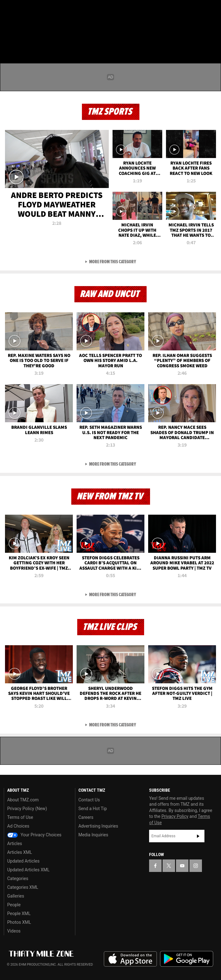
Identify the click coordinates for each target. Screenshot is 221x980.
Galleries (16, 896)
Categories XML (23, 887)
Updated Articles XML (28, 870)
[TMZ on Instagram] (45, 10)
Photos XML (19, 922)
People (14, 905)
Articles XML (20, 852)
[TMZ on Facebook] (8, 10)
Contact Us (89, 800)
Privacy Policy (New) (27, 809)
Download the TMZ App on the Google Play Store (187, 959)
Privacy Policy (175, 816)
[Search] (212, 42)
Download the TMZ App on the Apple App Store (130, 959)
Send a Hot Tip (93, 809)
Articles (15, 844)
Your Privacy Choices (34, 835)
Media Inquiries (93, 835)
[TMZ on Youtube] (33, 10)
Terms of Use (20, 817)
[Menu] (9, 42)
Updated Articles (23, 861)
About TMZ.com (23, 800)
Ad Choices (18, 826)
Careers (86, 817)
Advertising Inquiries (98, 826)
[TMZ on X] (20, 10)
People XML (19, 913)
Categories (18, 879)
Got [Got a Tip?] (21, 27)
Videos (14, 931)
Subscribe (198, 836)
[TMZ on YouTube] (182, 866)
